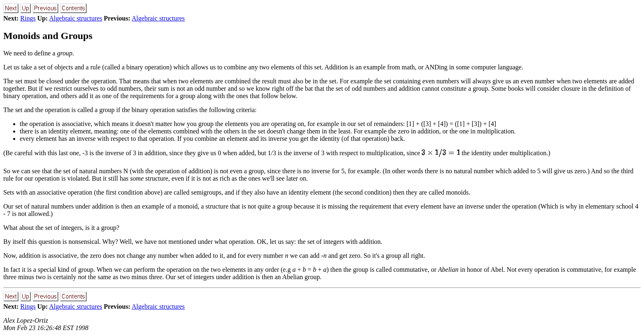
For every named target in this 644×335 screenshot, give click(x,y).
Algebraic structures (76, 18)
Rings (28, 18)
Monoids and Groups (48, 36)
